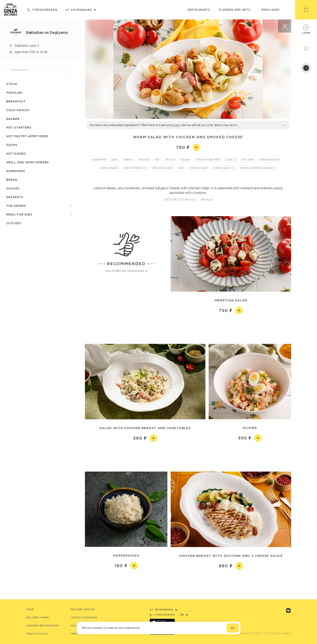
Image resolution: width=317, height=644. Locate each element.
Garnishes (16, 171)
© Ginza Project (248, 633)
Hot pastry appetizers (27, 136)
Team (30, 609)
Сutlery (14, 223)
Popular (14, 93)
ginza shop (270, 10)
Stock (12, 84)
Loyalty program (84, 617)
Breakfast (16, 101)
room (177, 125)
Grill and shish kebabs (28, 162)
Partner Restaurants (43, 626)
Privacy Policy (37, 634)
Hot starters (19, 127)
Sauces (13, 188)
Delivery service (83, 609)
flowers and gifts (235, 10)
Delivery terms (38, 617)
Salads (13, 119)
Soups (12, 145)
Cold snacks (18, 110)
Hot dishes (16, 154)
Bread (12, 180)
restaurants (199, 10)
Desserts (15, 197)
